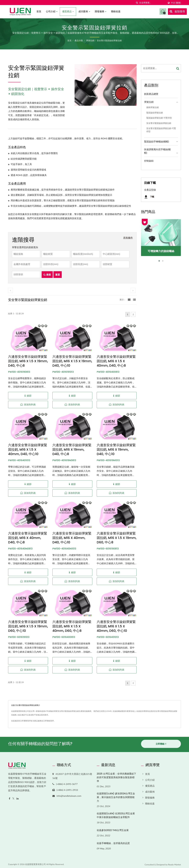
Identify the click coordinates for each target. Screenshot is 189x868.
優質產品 (68, 11)
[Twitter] (13, 797)
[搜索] (137, 3)
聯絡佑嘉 (116, 11)
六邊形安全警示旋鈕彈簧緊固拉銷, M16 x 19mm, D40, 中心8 (72, 450)
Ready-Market (174, 863)
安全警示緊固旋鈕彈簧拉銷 (109, 40)
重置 (58, 275)
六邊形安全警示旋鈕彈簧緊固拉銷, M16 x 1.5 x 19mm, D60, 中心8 (117, 538)
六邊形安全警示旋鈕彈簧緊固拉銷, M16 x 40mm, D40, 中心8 (28, 538)
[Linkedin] (18, 797)
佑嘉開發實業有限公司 (35, 863)
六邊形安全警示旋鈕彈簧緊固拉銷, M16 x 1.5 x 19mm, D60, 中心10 (28, 626)
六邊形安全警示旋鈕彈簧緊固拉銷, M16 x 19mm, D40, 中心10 (116, 450)
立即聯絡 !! (161, 744)
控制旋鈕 (149, 161)
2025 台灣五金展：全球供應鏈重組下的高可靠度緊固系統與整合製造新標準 (116, 776)
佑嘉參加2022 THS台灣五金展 (113, 829)
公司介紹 (52, 11)
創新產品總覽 (151, 94)
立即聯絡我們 (48, 721)
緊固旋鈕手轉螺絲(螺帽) (157, 141)
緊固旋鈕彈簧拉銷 (155, 113)
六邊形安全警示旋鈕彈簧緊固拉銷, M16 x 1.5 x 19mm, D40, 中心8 (28, 361)
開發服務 (101, 11)
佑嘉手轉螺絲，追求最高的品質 (113, 842)
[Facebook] (10, 797)
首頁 (39, 11)
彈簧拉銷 (90, 40)
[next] (133, 290)
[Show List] (134, 299)
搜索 (47, 275)
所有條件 (128, 238)
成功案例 (84, 11)
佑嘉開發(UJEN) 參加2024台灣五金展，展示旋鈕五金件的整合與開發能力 (116, 796)
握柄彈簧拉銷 (153, 107)
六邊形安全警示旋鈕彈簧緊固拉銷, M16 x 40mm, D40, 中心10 (72, 538)
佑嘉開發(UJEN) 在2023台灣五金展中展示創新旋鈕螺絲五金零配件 (116, 814)
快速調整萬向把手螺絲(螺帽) (157, 151)
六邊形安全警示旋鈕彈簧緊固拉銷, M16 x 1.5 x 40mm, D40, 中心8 (116, 361)
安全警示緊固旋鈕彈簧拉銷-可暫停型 (161, 130)
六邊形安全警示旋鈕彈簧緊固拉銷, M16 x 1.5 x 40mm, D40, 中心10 (28, 450)
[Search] (152, 3)
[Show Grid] (129, 299)
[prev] (10, 290)
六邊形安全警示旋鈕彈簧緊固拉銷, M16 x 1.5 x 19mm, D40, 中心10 (72, 361)
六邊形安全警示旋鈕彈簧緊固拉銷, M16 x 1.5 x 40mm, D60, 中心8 (72, 626)
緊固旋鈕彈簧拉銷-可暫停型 (159, 118)
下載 (149, 197)
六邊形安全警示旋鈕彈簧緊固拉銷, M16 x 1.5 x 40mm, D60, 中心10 (116, 626)
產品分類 (79, 40)
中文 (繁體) (176, 3)
